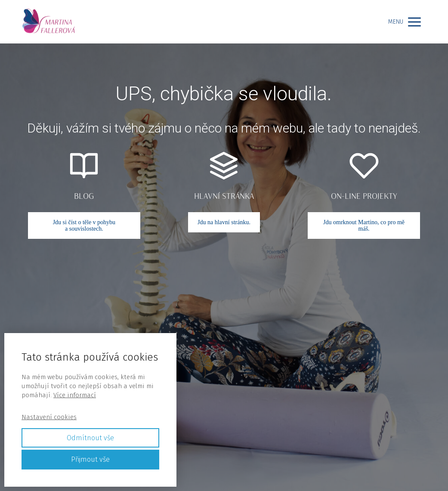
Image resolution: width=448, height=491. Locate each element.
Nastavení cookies (49, 417)
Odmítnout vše (90, 438)
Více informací (75, 395)
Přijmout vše (90, 459)
